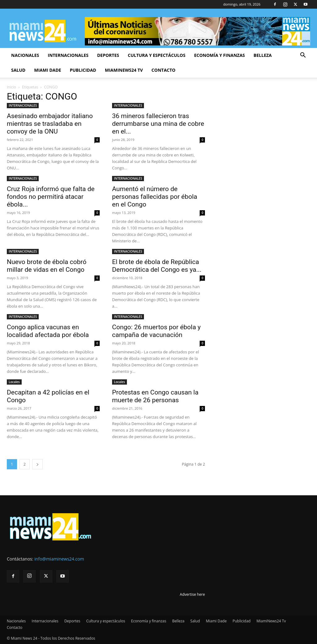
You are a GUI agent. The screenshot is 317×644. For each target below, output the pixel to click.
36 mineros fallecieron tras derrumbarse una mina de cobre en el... (158, 124)
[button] (303, 56)
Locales (14, 382)
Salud (18, 70)
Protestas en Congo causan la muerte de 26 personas (155, 396)
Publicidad (83, 70)
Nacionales (25, 55)
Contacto (163, 70)
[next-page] (37, 464)
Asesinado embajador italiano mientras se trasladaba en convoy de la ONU (50, 124)
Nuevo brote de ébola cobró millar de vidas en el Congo (47, 266)
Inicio (11, 87)
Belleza (263, 55)
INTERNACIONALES (23, 105)
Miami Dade (48, 70)
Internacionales (68, 55)
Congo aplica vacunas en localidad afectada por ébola (48, 331)
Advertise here (192, 594)
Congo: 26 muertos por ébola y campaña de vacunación (156, 331)
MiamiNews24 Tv (124, 70)
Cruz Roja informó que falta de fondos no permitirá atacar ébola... (51, 197)
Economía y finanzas (219, 55)
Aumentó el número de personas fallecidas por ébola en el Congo (155, 197)
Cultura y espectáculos (157, 55)
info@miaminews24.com (59, 559)
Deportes (108, 55)
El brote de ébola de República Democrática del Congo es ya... (157, 266)
